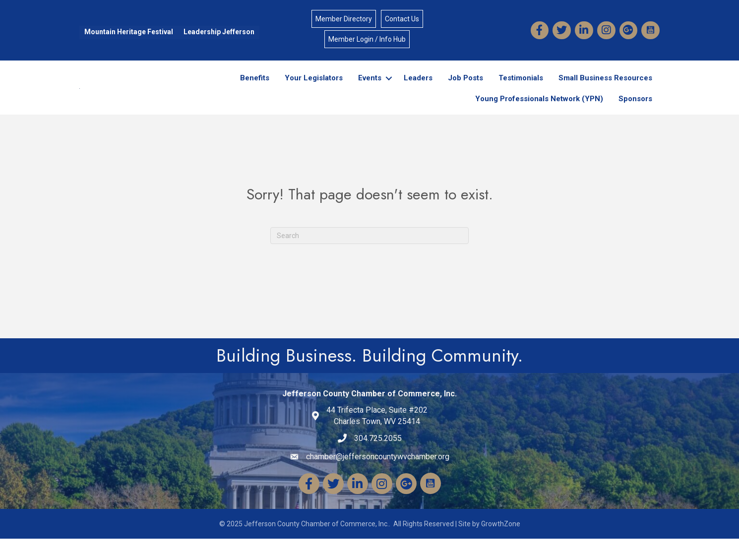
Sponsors (635, 109)
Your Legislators (314, 88)
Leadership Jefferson (219, 32)
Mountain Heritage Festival (129, 32)
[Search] (369, 256)
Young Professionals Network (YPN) (539, 109)
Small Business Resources (605, 88)
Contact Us (402, 19)
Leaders (418, 88)
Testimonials (521, 88)
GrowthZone (501, 545)
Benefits (255, 88)
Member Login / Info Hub (367, 39)
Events (370, 88)
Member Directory (344, 19)
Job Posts (465, 88)
